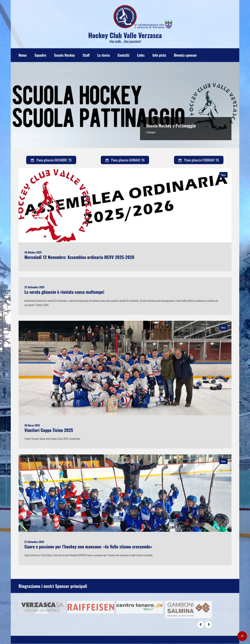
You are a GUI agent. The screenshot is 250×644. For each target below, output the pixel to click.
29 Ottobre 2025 (33, 253)
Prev (201, 625)
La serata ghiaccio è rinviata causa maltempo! (64, 292)
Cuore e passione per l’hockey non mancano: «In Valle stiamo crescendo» (88, 547)
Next (208, 625)
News (223, 175)
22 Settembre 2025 (34, 287)
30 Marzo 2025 (32, 425)
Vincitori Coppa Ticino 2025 (49, 430)
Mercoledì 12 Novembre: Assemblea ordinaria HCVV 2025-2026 (79, 257)
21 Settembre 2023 (34, 542)
